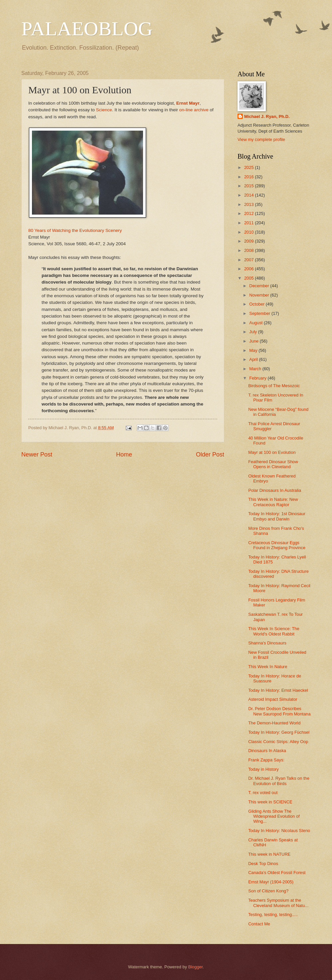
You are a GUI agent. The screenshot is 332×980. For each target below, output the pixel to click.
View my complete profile (261, 139)
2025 (249, 167)
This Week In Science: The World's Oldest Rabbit (274, 631)
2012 (249, 213)
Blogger (196, 967)
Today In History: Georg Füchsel (279, 732)
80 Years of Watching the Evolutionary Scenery (75, 230)
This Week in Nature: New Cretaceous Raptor (273, 502)
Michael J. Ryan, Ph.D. (267, 116)
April (254, 359)
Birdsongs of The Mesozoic (274, 386)
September (260, 313)
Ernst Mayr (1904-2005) (271, 882)
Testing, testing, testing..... (273, 915)
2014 (249, 195)
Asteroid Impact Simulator (273, 699)
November (260, 295)
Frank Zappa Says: (266, 760)
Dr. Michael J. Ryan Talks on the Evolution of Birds (279, 781)
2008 (249, 250)
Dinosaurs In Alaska (267, 751)
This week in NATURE (269, 854)
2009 (249, 241)
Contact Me (259, 924)
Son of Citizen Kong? (268, 891)
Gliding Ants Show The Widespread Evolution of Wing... (274, 816)
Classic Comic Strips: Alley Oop (278, 742)
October (257, 304)
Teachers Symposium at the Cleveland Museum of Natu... (278, 903)
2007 (249, 260)
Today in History (263, 769)
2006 (249, 269)
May (254, 350)
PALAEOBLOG (87, 29)
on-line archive (194, 110)
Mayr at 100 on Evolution (272, 452)
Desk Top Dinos (263, 864)
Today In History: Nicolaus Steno (279, 831)
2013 (249, 204)
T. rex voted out (263, 793)
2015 (249, 186)
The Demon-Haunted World (274, 723)
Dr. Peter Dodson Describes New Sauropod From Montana (279, 711)
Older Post (210, 455)
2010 (249, 232)
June (254, 341)
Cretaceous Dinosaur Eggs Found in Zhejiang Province (277, 545)
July (253, 332)
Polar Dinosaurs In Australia (275, 490)
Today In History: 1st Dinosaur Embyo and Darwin (277, 516)
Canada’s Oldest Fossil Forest (277, 873)
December (260, 286)
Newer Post (37, 455)
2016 (249, 177)
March (256, 369)
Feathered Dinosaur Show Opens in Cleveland (273, 464)
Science (104, 110)
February (258, 378)
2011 (249, 223)
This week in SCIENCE (270, 802)
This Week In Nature (268, 667)
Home (124, 455)
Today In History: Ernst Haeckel (278, 690)
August (256, 323)
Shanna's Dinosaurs (267, 643)
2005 (249, 278)
